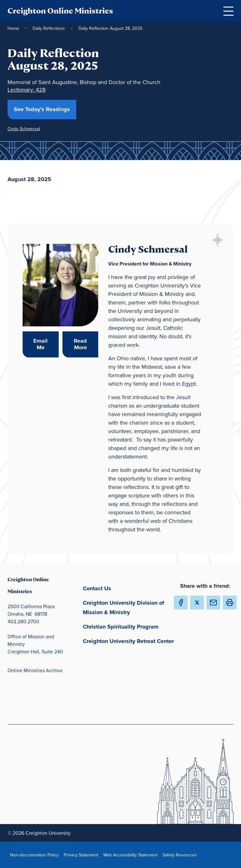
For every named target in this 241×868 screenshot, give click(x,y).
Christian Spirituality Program (130, 626)
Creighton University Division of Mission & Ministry (130, 608)
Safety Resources (181, 855)
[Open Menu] (228, 11)
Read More (86, 344)
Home (13, 28)
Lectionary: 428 (27, 90)
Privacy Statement (82, 855)
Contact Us (126, 588)
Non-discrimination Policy (36, 855)
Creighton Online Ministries (60, 11)
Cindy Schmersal (24, 129)
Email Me (46, 344)
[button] (230, 603)
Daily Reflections (49, 28)
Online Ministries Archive (35, 670)
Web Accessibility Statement (132, 855)
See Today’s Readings (45, 109)
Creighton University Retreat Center (130, 641)
